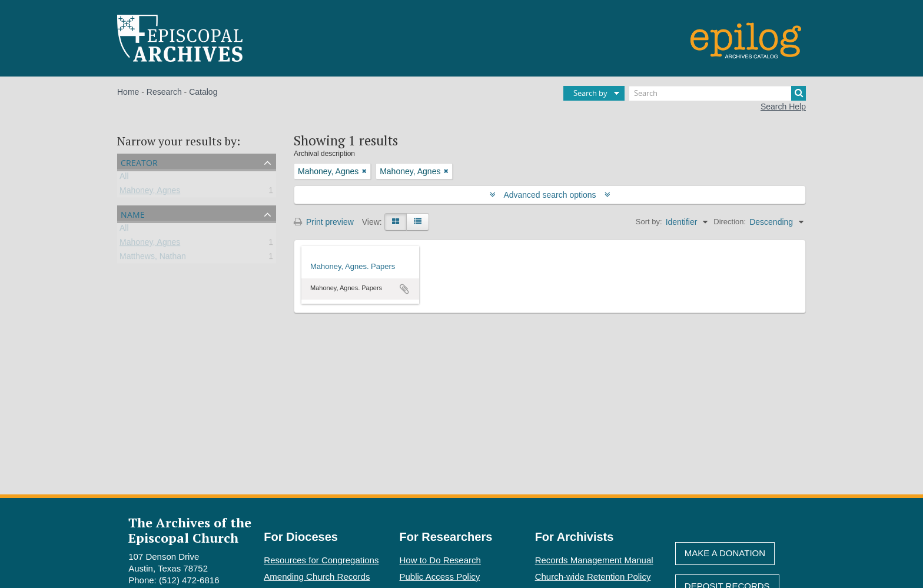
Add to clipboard (404, 289)
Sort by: (649, 222)
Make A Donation (725, 553)
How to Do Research (440, 560)
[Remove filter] (364, 171)
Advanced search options (550, 195)
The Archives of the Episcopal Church (190, 530)
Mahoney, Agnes (150, 192)
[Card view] (396, 222)
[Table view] (418, 222)
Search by (590, 93)
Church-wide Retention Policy (593, 577)
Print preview (324, 222)
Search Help (783, 107)
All (124, 178)
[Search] (718, 93)
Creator (139, 162)
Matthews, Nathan (153, 258)
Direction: (730, 222)
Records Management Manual (594, 560)
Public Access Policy (440, 577)
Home (128, 92)
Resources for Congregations (321, 560)
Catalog (203, 92)
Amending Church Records (317, 577)
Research (164, 92)
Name (133, 213)
